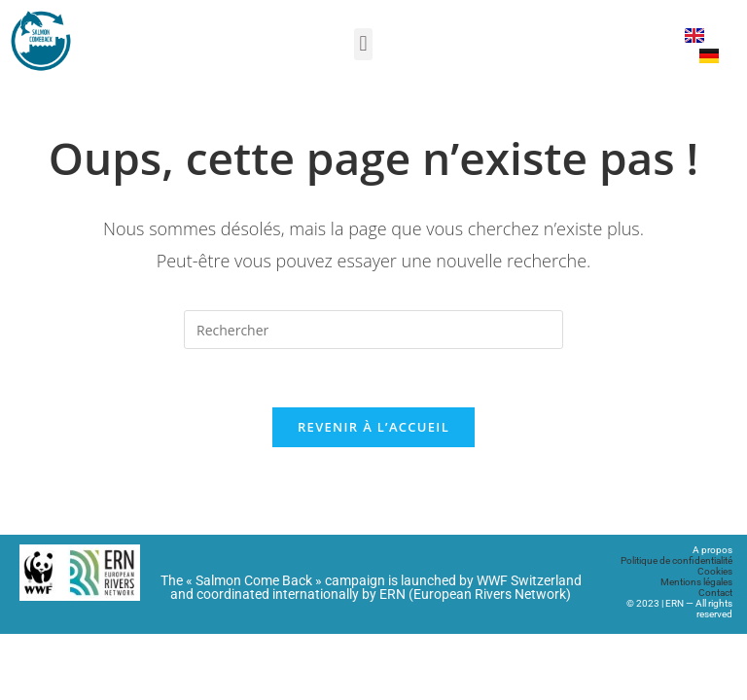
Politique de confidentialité (676, 560)
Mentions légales (696, 582)
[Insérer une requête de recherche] (373, 330)
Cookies (715, 571)
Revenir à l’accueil (373, 427)
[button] (363, 44)
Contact (715, 593)
